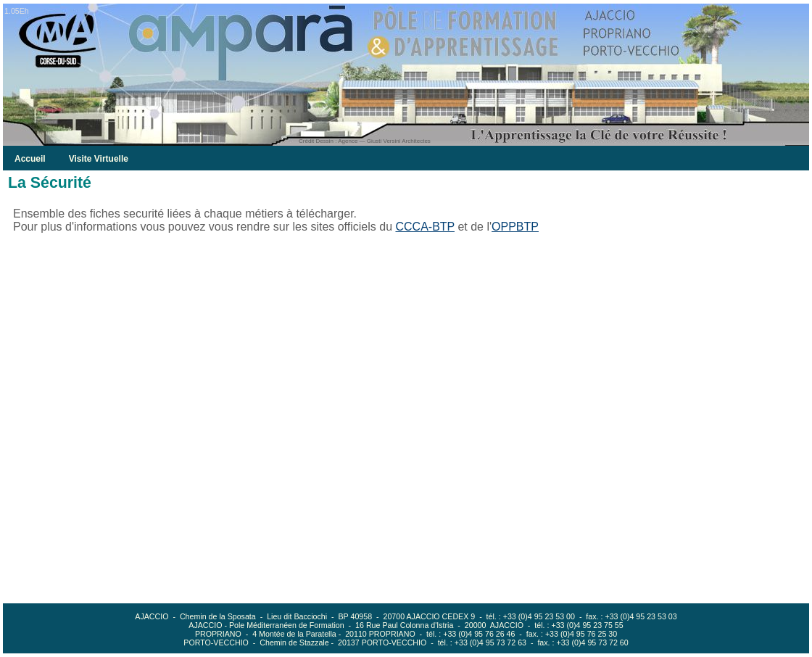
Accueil (30, 159)
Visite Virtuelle (99, 159)
